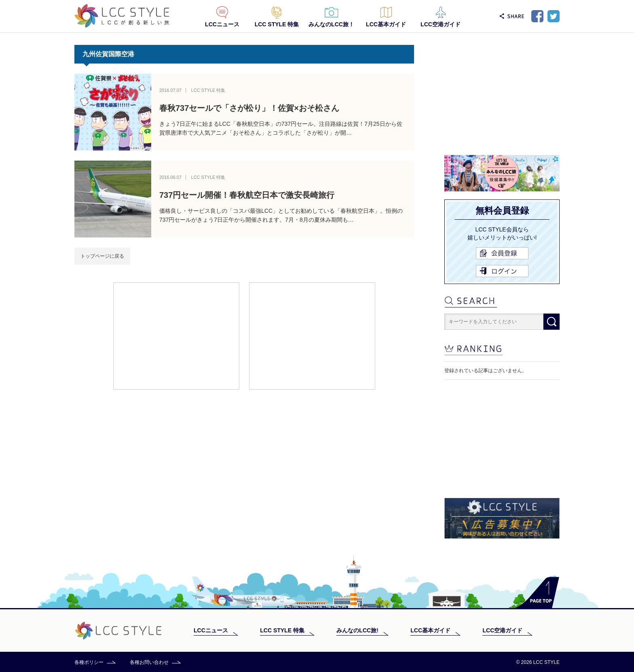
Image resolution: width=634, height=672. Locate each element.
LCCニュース (222, 24)
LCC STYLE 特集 (277, 24)
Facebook (537, 16)
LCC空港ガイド (441, 24)
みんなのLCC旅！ (331, 24)
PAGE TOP (537, 593)
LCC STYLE (122, 16)
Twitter (554, 16)
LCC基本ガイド (386, 24)
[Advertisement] (176, 335)
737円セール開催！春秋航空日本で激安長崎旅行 (247, 195)
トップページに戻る (102, 256)
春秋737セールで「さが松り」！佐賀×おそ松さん (249, 108)
